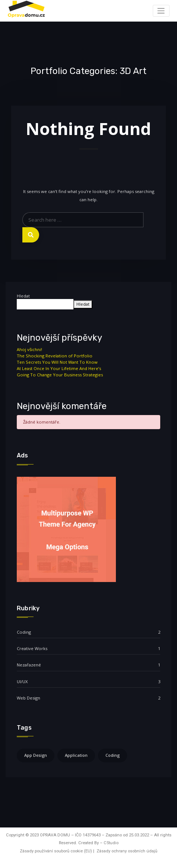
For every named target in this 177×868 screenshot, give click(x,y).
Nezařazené (29, 665)
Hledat (23, 296)
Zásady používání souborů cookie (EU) (56, 851)
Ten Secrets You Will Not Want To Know (57, 362)
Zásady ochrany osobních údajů (127, 851)
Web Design (29, 698)
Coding (24, 632)
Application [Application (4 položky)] (76, 755)
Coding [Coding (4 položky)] (113, 755)
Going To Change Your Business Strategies (60, 375)
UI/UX (22, 681)
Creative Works (32, 648)
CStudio (111, 843)
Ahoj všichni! (29, 349)
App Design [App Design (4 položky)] (36, 755)
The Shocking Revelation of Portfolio (55, 356)
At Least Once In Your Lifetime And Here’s (59, 368)
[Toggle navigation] (161, 11)
